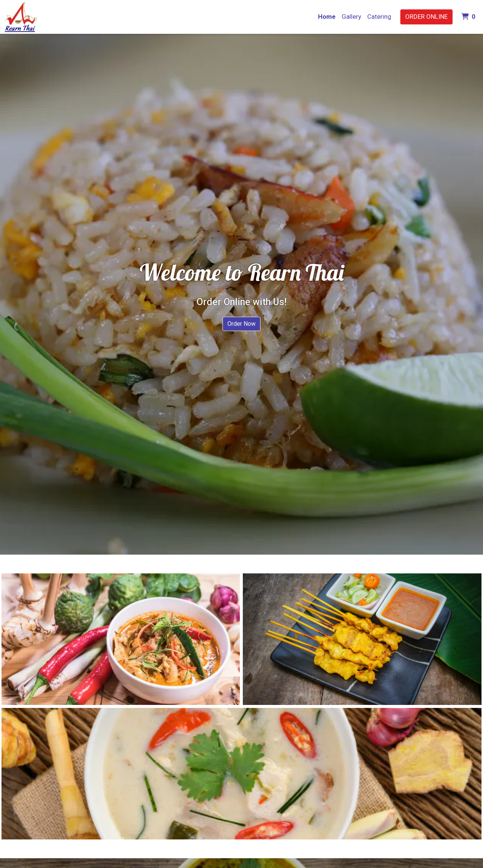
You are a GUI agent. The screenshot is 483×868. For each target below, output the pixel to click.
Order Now (241, 324)
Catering (379, 17)
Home (327, 17)
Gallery (351, 17)
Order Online (426, 17)
